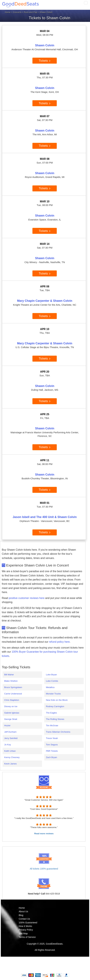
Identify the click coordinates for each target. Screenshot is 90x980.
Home (8, 12)
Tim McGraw (52, 725)
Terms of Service (27, 937)
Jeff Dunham (10, 732)
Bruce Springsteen (13, 687)
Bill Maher (9, 675)
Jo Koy (8, 745)
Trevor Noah (52, 738)
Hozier (7, 725)
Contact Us (24, 919)
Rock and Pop (30, 12)
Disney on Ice (11, 706)
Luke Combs (52, 681)
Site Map (23, 933)
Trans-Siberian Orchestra (58, 732)
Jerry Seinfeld (11, 738)
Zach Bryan (51, 757)
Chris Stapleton (12, 700)
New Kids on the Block (57, 700)
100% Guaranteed (28, 923)
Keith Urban (10, 751)
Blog (21, 915)
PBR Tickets (52, 751)
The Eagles (51, 713)
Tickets (45, 61)
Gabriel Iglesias (12, 713)
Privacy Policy (26, 930)
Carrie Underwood (13, 694)
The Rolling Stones (55, 719)
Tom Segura (52, 745)
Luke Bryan (51, 675)
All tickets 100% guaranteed (44, 869)
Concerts (17, 12)
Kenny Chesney (12, 757)
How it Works (25, 926)
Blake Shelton (11, 681)
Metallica (50, 687)
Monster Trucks (53, 694)
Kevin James (10, 764)
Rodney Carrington (55, 706)
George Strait (11, 719)
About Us (23, 911)
